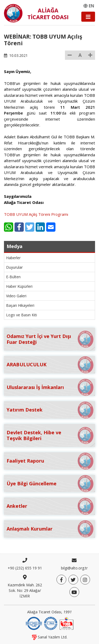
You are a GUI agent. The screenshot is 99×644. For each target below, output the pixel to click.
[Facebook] (19, 227)
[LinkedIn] (40, 227)
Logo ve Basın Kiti (22, 315)
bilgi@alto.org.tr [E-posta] (74, 568)
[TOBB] (67, 623)
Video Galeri (16, 296)
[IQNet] (51, 623)
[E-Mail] (51, 227)
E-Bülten (13, 277)
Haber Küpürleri (19, 286)
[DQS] (34, 623)
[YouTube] (74, 592)
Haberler (13, 258)
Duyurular (14, 267)
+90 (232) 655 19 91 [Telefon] (25, 568)
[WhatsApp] (9, 227)
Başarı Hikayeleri (20, 305)
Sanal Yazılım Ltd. (50, 637)
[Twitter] (30, 227)
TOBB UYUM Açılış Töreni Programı (36, 214)
